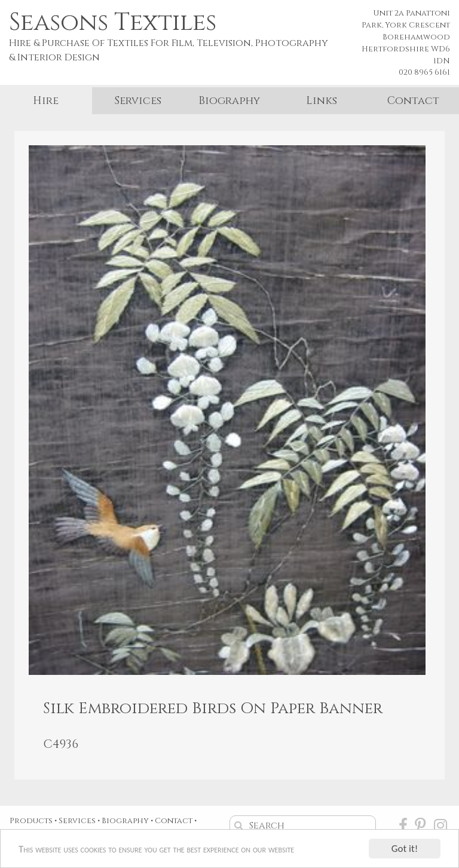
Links (322, 101)
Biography (229, 101)
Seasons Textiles (113, 23)
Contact (413, 101)
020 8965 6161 (424, 72)
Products (31, 821)
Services (138, 101)
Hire (46, 101)
